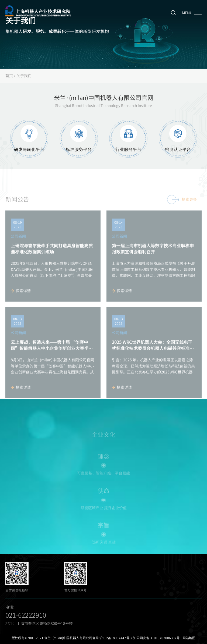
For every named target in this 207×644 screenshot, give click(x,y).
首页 (9, 76)
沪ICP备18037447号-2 (116, 638)
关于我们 (24, 76)
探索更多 (182, 207)
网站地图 (189, 638)
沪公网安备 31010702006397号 (156, 638)
